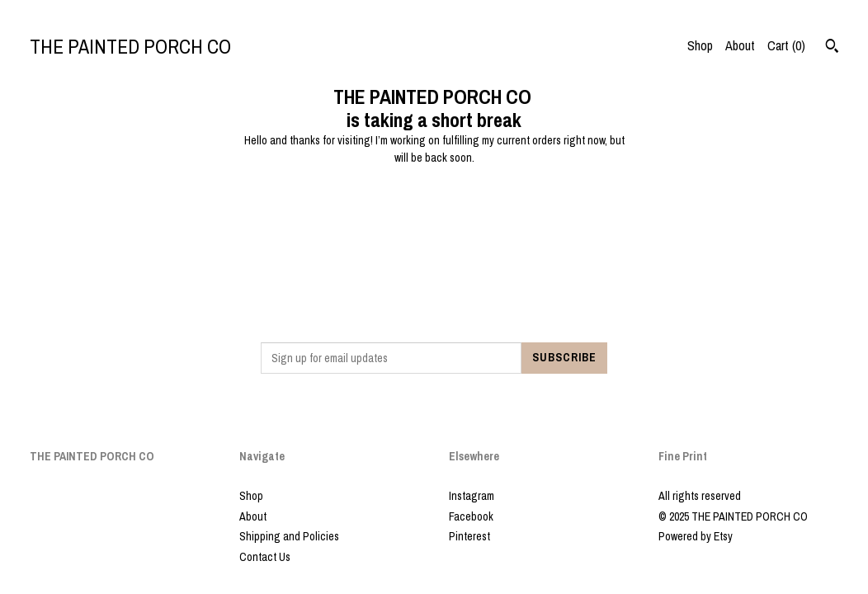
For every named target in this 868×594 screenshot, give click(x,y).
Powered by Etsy (696, 536)
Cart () (786, 45)
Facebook (471, 516)
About (740, 45)
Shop (700, 45)
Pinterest (469, 536)
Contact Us (265, 557)
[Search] (832, 48)
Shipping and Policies (289, 536)
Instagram (472, 496)
